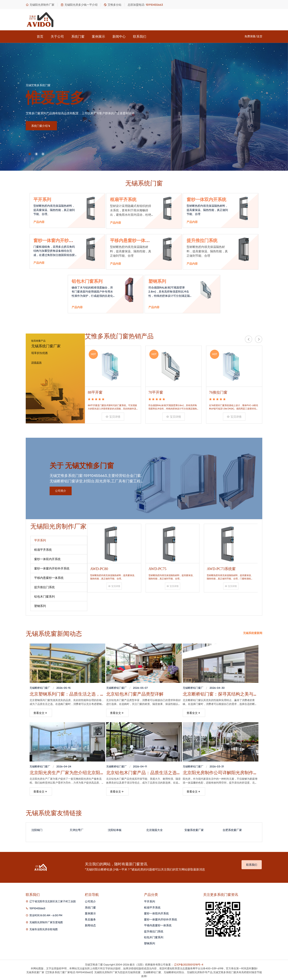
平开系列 (42, 200)
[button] (30, 154)
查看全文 (40, 712)
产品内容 (39, 222)
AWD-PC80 (99, 567)
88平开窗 (95, 391)
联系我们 (140, 37)
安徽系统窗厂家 (194, 829)
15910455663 (37, 908)
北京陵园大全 (154, 829)
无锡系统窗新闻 (253, 632)
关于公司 (57, 37)
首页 (40, 37)
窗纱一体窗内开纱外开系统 (161, 919)
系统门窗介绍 (41, 126)
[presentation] (249, 339)
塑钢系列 (157, 281)
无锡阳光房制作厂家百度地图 (46, 921)
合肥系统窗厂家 (232, 829)
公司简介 (61, 490)
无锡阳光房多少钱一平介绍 (79, 5)
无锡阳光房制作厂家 (40, 5)
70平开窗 (156, 391)
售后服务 (90, 919)
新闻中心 (119, 37)
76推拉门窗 (218, 391)
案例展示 (98, 37)
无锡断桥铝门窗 (39, 687)
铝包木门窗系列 (87, 281)
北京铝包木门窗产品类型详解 (135, 693)
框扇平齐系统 (123, 200)
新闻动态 (90, 925)
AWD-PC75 (157, 567)
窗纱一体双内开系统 (206, 200)
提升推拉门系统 (202, 241)
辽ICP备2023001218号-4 (189, 964)
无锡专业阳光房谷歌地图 (44, 928)
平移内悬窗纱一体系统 (158, 925)
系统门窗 (78, 37)
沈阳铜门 (37, 829)
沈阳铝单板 (115, 829)
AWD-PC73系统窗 (221, 567)
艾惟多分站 (113, 5)
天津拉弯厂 (76, 829)
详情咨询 (36, 363)
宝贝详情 (113, 416)
